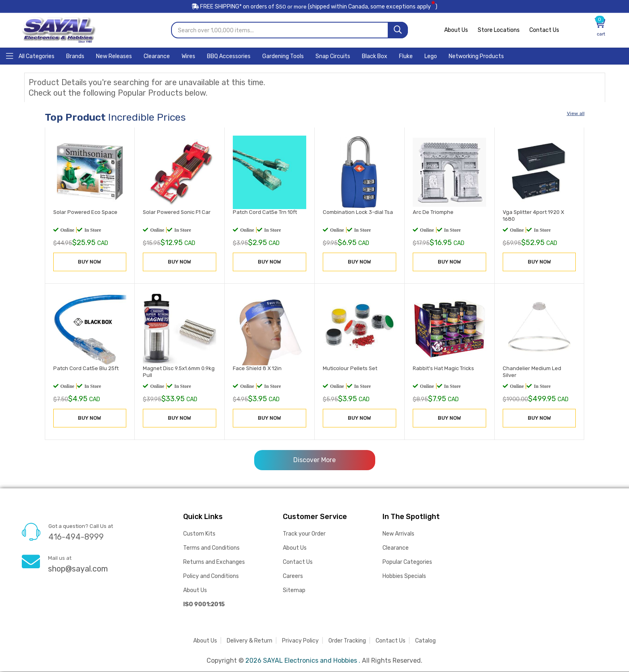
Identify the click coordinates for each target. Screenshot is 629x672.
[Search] (398, 30)
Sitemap (294, 591)
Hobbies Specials (404, 577)
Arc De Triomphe (433, 212)
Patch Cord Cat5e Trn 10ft (265, 212)
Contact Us (544, 30)
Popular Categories (407, 562)
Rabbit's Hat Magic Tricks (443, 368)
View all (576, 114)
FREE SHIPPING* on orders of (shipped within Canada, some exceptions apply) (315, 7)
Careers (293, 577)
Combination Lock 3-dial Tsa (358, 212)
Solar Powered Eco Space (85, 212)
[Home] (30, 56)
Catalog (425, 641)
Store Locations (499, 30)
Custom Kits (199, 534)
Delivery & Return (250, 641)
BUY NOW (90, 262)
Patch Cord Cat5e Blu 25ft (86, 368)
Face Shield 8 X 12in (257, 368)
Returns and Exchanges (214, 562)
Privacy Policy (300, 641)
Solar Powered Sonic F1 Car (177, 212)
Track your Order (304, 534)
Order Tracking (347, 641)
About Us (456, 30)
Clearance (396, 548)
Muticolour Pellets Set (350, 368)
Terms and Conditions (211, 548)
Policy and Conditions (211, 577)
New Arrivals (398, 534)
